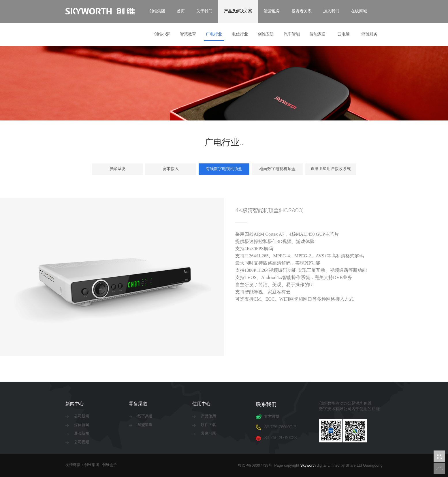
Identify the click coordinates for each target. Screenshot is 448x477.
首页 (181, 12)
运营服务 (272, 12)
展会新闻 (82, 434)
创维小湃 (162, 35)
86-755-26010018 (280, 428)
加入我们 (331, 12)
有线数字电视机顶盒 (224, 169)
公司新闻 (82, 417)
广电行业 (214, 35)
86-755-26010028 (281, 438)
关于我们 (204, 12)
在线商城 (359, 12)
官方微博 (272, 417)
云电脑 (344, 35)
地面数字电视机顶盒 (277, 169)
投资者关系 (302, 12)
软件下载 (208, 425)
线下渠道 (145, 417)
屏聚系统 (117, 169)
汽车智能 (292, 35)
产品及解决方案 (238, 12)
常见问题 (208, 434)
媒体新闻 (82, 425)
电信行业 (240, 35)
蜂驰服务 (370, 35)
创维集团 (157, 12)
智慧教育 (188, 35)
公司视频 (82, 443)
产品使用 (208, 417)
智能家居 (318, 35)
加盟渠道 (145, 425)
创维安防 (266, 35)
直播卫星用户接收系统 (331, 169)
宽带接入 (171, 169)
